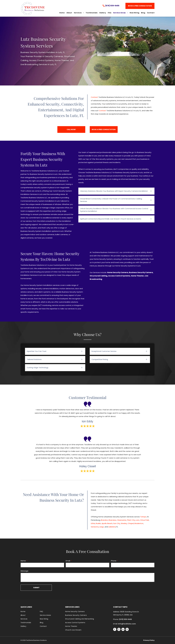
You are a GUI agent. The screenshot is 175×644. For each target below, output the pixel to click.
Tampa (143, 517)
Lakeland (112, 527)
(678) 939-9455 (112, 6)
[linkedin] (123, 630)
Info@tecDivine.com (127, 624)
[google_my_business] (127, 630)
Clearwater (122, 520)
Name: (23, 561)
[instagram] (119, 630)
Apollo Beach (107, 523)
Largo (102, 527)
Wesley (124, 523)
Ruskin (98, 523)
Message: (25, 571)
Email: (68, 561)
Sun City (117, 523)
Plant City (131, 520)
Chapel (131, 523)
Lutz (138, 520)
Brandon (104, 520)
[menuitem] (61, 13)
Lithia (93, 523)
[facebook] (115, 630)
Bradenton (139, 523)
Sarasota (95, 527)
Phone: (114, 561)
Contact (94, 97)
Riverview (112, 520)
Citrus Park (144, 520)
